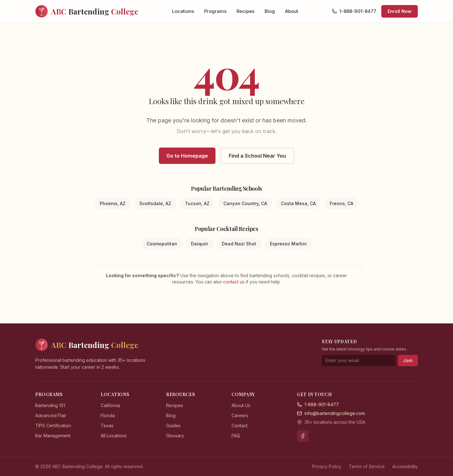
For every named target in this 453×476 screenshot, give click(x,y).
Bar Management (53, 436)
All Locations (114, 436)
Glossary (175, 436)
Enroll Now (400, 11)
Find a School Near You (257, 156)
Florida (108, 415)
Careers (240, 415)
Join (408, 360)
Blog (270, 11)
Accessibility (405, 466)
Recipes (246, 11)
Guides (173, 426)
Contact (240, 426)
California (110, 405)
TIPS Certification (53, 426)
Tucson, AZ (197, 203)
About (292, 11)
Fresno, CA (341, 203)
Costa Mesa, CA (298, 203)
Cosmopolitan (162, 244)
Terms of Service (367, 466)
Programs (215, 11)
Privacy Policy (327, 466)
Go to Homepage (187, 156)
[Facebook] (303, 436)
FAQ (236, 436)
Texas (107, 426)
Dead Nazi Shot (239, 244)
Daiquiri (199, 244)
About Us (241, 405)
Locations (183, 11)
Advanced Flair (51, 415)
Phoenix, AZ (113, 203)
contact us (234, 282)
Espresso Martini (288, 244)
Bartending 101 (50, 405)
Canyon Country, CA (245, 203)
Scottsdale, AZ (155, 203)
